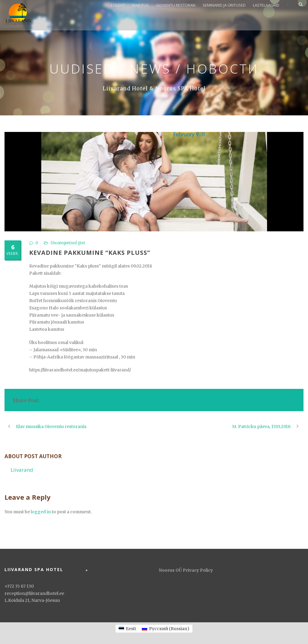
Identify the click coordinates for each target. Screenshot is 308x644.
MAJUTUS (140, 5)
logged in (41, 512)
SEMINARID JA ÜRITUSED (224, 5)
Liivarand (22, 470)
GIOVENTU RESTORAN (176, 5)
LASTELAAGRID (266, 5)
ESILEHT (118, 5)
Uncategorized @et (68, 243)
